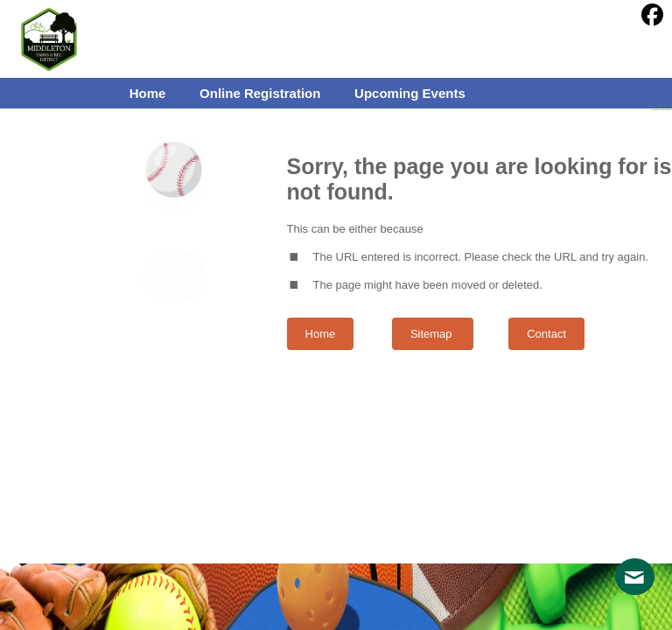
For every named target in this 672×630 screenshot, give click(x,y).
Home (321, 334)
